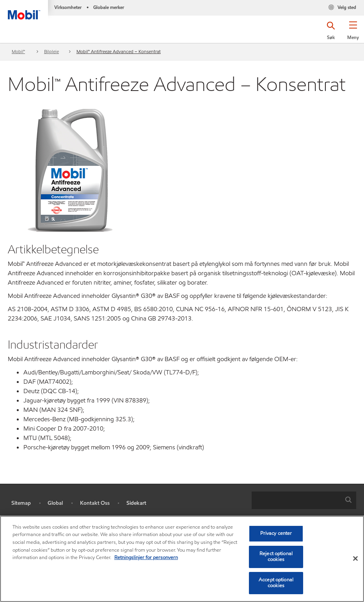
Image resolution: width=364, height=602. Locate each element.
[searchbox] (296, 500)
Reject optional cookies (276, 557)
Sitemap (21, 503)
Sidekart (136, 503)
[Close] (355, 559)
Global (55, 503)
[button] (353, 33)
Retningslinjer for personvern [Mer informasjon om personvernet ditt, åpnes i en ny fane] (146, 557)
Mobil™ (18, 51)
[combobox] (304, 500)
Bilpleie (51, 51)
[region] (182, 559)
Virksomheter (68, 7)
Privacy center (276, 533)
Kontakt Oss (95, 503)
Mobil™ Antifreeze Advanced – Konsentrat (119, 51)
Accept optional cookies (276, 583)
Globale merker (109, 7)
